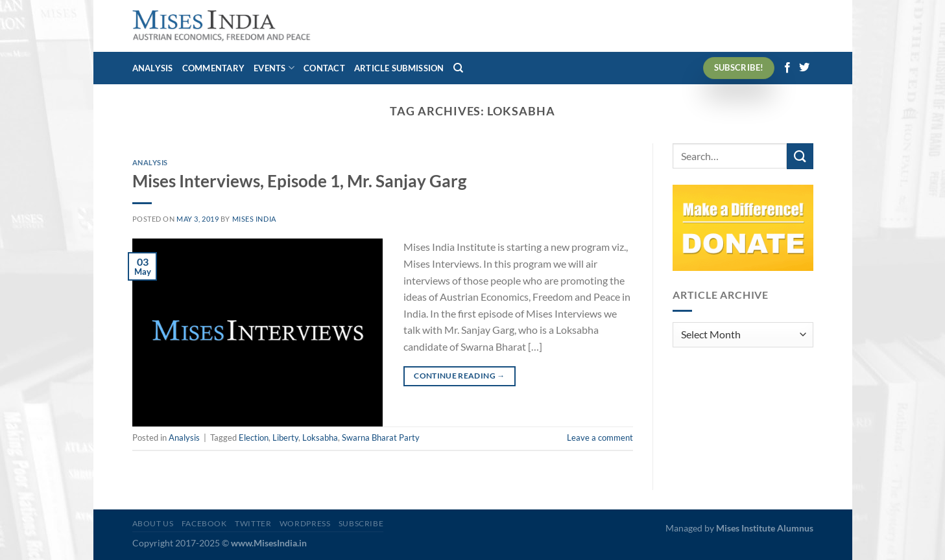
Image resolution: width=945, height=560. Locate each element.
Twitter (253, 523)
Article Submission (399, 68)
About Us (153, 523)
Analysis (153, 68)
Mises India (254, 219)
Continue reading (460, 376)
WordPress (305, 523)
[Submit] (800, 156)
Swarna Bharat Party (381, 437)
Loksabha (320, 437)
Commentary (214, 68)
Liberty (285, 437)
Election (254, 437)
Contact (324, 68)
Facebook (204, 523)
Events (274, 68)
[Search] (458, 68)
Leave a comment (600, 437)
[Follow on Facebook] (787, 68)
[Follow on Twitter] (804, 68)
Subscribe (361, 523)
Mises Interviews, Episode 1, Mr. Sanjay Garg (299, 181)
